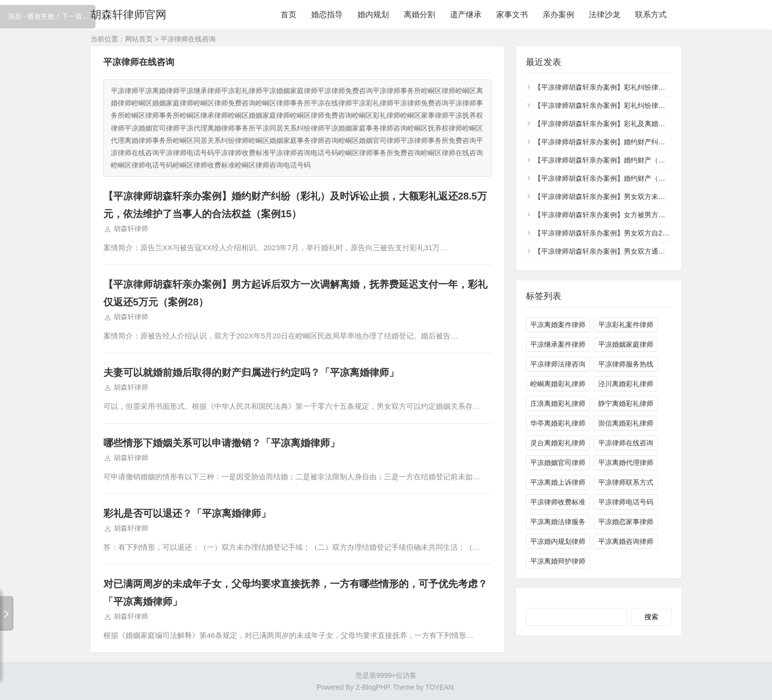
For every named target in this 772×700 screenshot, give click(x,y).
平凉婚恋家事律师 (626, 522)
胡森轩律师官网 (129, 15)
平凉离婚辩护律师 (558, 561)
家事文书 (512, 15)
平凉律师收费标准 (558, 502)
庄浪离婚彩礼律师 (558, 403)
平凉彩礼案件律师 (626, 325)
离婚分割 (419, 15)
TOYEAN (439, 687)
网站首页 (139, 39)
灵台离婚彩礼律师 (558, 443)
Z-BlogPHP (372, 687)
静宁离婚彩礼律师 (626, 403)
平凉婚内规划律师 (558, 541)
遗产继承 (466, 15)
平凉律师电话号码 (626, 502)
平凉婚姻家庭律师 (626, 344)
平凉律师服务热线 (626, 364)
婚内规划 (373, 15)
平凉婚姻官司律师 (558, 463)
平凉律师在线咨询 (626, 443)
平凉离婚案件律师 (558, 325)
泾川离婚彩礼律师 (626, 384)
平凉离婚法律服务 (558, 522)
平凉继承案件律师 (558, 344)
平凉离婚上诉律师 (558, 482)
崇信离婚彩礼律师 (626, 423)
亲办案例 (558, 15)
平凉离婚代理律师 (626, 463)
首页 (289, 15)
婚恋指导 (327, 15)
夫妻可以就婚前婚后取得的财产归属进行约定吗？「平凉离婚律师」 (251, 372)
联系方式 (651, 15)
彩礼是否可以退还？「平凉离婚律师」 (187, 513)
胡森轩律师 (131, 229)
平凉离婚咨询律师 (626, 541)
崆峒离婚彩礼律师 (558, 384)
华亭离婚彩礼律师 (558, 423)
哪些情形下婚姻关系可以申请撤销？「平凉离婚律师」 (222, 443)
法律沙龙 (605, 15)
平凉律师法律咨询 (558, 364)
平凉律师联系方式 (626, 482)
